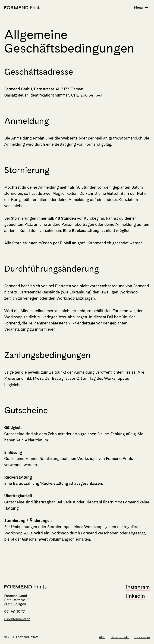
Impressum (142, 637)
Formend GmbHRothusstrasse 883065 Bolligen (17, 600)
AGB (102, 637)
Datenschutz (120, 637)
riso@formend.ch (17, 619)
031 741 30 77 (14, 612)
